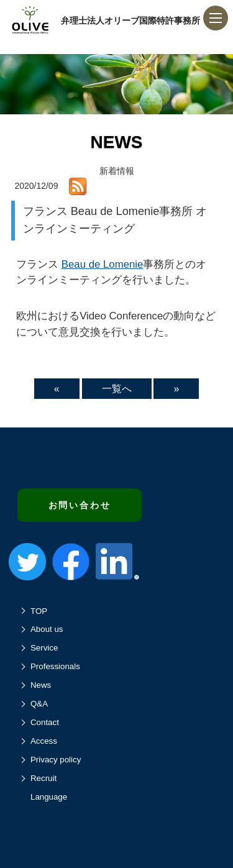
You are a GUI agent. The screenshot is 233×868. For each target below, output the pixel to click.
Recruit (43, 778)
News (41, 685)
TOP (39, 611)
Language (49, 797)
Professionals (55, 666)
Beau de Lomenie (103, 264)
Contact (45, 722)
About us (47, 629)
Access (44, 741)
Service (44, 648)
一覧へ (117, 389)
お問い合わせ (80, 505)
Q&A (39, 704)
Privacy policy (56, 760)
